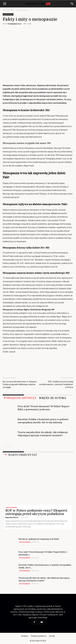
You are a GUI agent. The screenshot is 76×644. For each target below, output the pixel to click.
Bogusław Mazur (12, 517)
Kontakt (52, 636)
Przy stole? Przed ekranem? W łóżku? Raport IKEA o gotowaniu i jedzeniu (44, 408)
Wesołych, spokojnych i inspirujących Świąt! (39, 539)
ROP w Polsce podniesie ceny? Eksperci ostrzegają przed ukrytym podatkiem (36, 512)
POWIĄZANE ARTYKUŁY (20, 398)
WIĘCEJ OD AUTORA (52, 398)
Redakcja (25, 636)
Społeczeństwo (22, 10)
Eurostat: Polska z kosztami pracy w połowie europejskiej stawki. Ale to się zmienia (43, 421)
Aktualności (12, 507)
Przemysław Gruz (14, 24)
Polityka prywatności (39, 636)
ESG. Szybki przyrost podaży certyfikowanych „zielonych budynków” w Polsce (56, 384)
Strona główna (8, 10)
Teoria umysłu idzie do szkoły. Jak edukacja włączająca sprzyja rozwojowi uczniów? (43, 434)
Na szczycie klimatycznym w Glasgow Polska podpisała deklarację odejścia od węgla (20, 384)
